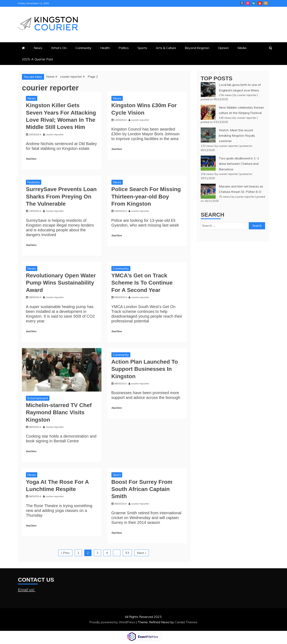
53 (127, 553)
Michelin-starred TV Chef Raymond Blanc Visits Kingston (59, 412)
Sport (117, 475)
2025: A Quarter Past (37, 59)
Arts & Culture (166, 48)
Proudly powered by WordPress (113, 622)
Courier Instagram (248, 3)
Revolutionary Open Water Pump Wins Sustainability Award (61, 283)
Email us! (27, 590)
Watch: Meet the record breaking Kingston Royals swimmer (237, 135)
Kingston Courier (242, 3)
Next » (142, 553)
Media (242, 48)
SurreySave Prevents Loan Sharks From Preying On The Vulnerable (61, 196)
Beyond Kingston (197, 48)
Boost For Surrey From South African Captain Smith (142, 489)
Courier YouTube (260, 3)
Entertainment (38, 398)
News (38, 48)
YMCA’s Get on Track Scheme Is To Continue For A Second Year (142, 283)
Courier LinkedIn (254, 3)
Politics (124, 48)
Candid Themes (186, 622)
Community (83, 48)
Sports (142, 48)
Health (105, 48)
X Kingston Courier (266, 3)
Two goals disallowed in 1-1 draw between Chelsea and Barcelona (239, 164)
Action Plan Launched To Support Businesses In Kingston (145, 369)
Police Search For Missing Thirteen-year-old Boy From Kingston (146, 196)
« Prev (65, 553)
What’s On (59, 48)
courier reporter (247, 95)
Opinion (223, 48)
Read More (31, 159)
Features (34, 182)
